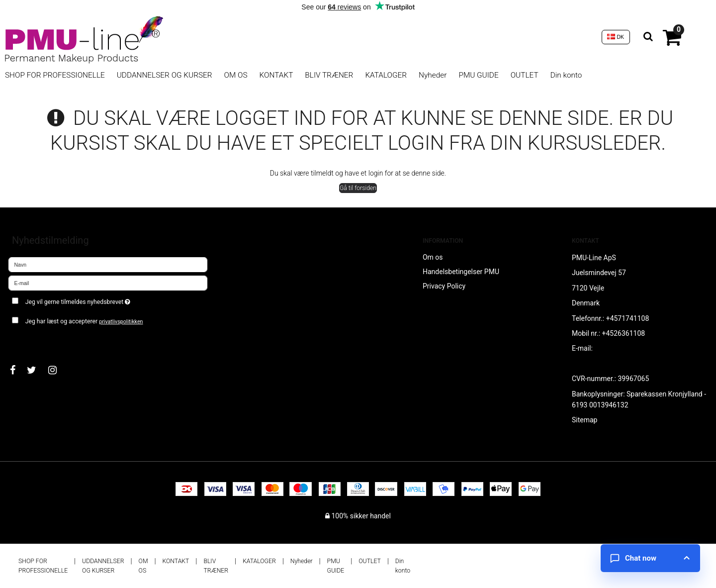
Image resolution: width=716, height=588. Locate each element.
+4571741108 (628, 318)
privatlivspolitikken (121, 322)
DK (616, 37)
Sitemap (584, 420)
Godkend (33, 341)
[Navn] (108, 264)
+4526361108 (624, 333)
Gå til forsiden (358, 188)
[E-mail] (108, 283)
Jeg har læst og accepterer (84, 321)
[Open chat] (650, 558)
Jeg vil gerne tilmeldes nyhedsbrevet (113, 300)
